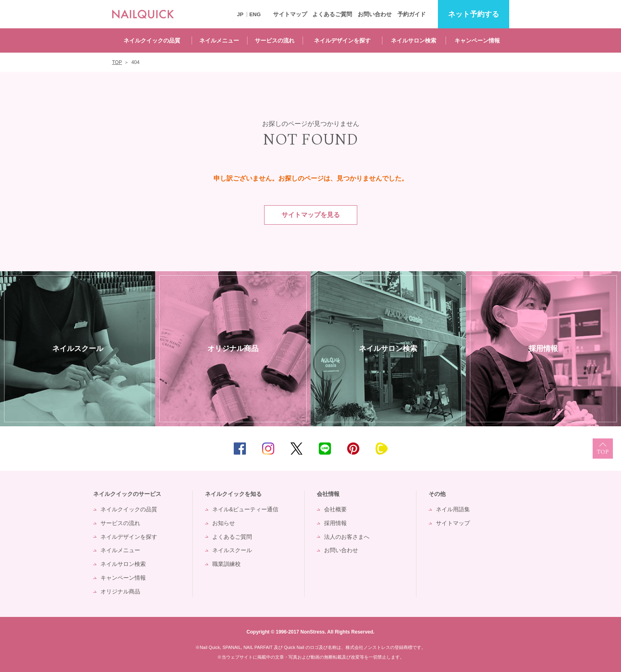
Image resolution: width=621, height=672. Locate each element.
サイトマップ (290, 14)
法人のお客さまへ (347, 537)
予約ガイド (412, 14)
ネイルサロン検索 (414, 40)
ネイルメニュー (219, 40)
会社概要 (335, 509)
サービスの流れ (275, 40)
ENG (255, 14)
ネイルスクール (232, 550)
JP (240, 14)
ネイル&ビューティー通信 (245, 509)
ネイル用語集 (453, 509)
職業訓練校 (226, 564)
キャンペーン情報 (477, 40)
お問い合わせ (375, 14)
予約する (474, 14)
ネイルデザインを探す (342, 40)
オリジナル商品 (120, 591)
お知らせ (224, 523)
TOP (603, 449)
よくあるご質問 (332, 14)
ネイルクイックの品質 (152, 40)
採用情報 (335, 523)
